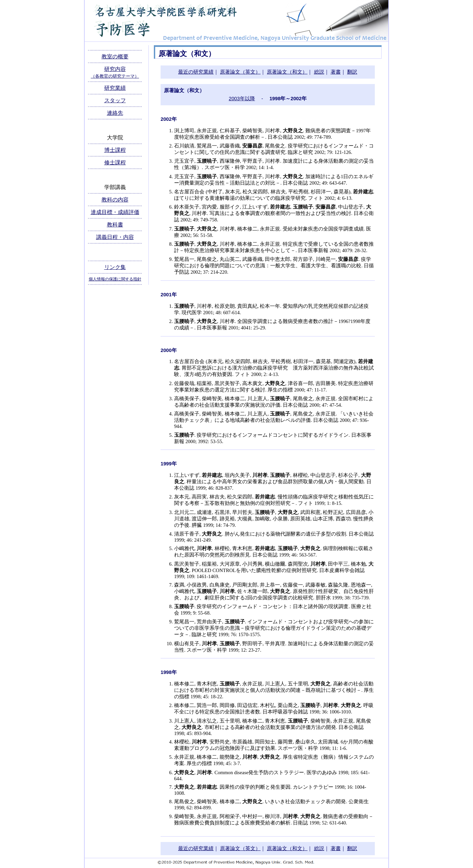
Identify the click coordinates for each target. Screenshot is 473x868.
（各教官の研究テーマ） (115, 76)
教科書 (115, 225)
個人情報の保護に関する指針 (115, 279)
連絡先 (115, 113)
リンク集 (115, 267)
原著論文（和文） (287, 72)
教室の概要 (115, 57)
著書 (336, 72)
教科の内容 (115, 200)
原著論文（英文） (240, 72)
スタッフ (115, 100)
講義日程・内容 (115, 237)
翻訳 (352, 72)
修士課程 (115, 162)
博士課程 (115, 150)
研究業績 (115, 88)
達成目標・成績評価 (115, 212)
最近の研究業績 (196, 72)
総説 (319, 72)
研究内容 (115, 69)
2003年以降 (242, 99)
